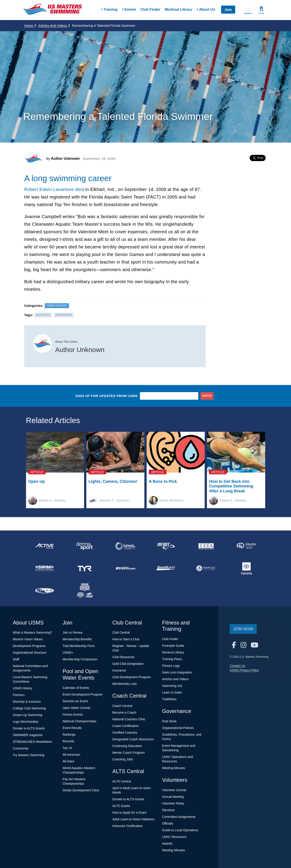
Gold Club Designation (128, 664)
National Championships (79, 721)
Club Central (121, 633)
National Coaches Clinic (129, 719)
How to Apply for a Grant (129, 813)
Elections (169, 810)
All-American (71, 755)
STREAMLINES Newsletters (32, 742)
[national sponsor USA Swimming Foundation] (85, 591)
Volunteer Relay (173, 803)
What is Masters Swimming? (33, 633)
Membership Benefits (77, 639)
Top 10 (67, 748)
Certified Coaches (125, 733)
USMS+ (68, 653)
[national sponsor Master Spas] (247, 546)
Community (21, 748)
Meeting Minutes (174, 768)
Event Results (72, 728)
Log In (261, 13)
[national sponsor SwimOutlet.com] (166, 568)
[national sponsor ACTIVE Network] (44, 546)
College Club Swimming (29, 708)
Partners (19, 695)
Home (30, 26)
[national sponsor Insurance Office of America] (206, 546)
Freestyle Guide (173, 646)
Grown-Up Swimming (28, 715)
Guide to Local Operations (180, 830)
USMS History (23, 688)
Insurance (119, 670)
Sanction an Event (75, 701)
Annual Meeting (173, 797)
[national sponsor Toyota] (247, 568)
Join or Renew (73, 633)
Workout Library (178, 9)
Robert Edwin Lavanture (49, 189)
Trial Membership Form (79, 646)
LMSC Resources (174, 837)
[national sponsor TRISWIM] (44, 591)
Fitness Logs (171, 666)
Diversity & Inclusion (27, 702)
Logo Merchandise (26, 722)
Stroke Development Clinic (81, 790)
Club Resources (123, 657)
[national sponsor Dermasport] (85, 546)
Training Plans (172, 659)
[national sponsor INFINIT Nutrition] (166, 546)
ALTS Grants (121, 806)
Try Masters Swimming (29, 755)
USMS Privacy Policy (244, 670)
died (80, 189)
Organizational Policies (178, 728)
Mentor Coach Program (129, 753)
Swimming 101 (172, 686)
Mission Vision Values (28, 639)
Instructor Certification (127, 826)
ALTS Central (122, 781)
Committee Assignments (179, 817)
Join (228, 10)
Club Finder (151, 9)
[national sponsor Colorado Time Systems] (125, 546)
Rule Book (169, 721)
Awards (167, 843)
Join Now (243, 629)
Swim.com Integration (177, 672)
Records (68, 741)
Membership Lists (125, 684)
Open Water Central (76, 708)
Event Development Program (83, 694)
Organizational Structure (30, 653)
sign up (207, 396)
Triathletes (169, 699)
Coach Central (122, 706)
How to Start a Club (126, 639)
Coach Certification (125, 726)
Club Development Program (132, 677)
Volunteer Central (174, 790)
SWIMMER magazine (28, 735)
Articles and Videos (54, 26)
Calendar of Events (76, 688)
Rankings (69, 735)
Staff (16, 659)
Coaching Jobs (123, 759)
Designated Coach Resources (133, 739)
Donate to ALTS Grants (29, 728)
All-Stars (68, 761)
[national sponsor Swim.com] (125, 568)
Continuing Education (127, 746)
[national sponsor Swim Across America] (44, 568)
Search (248, 13)
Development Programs (29, 646)
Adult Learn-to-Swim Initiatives (133, 819)
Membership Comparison (80, 659)
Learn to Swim (172, 692)
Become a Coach (124, 712)
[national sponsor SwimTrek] (206, 568)
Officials (168, 823)
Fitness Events (73, 714)
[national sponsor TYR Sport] (85, 568)
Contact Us (237, 666)
